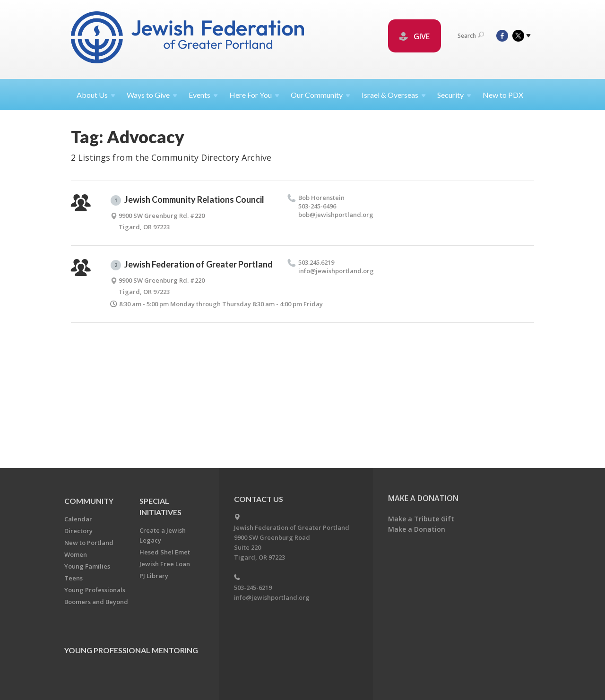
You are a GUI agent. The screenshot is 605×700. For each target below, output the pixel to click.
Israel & (394, 95)
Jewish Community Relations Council (187, 200)
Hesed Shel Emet (165, 552)
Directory (78, 531)
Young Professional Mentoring (131, 650)
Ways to (152, 95)
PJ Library (154, 576)
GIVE (415, 36)
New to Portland (89, 543)
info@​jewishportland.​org (336, 271)
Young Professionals (95, 590)
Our (320, 95)
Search (471, 36)
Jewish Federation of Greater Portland (192, 265)
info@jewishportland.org (272, 597)
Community (89, 501)
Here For (254, 95)
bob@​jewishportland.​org (336, 215)
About (96, 95)
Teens (73, 578)
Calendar (78, 519)
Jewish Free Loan (165, 564)
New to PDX (503, 95)
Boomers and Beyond (96, 602)
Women (76, 554)
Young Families (87, 566)
